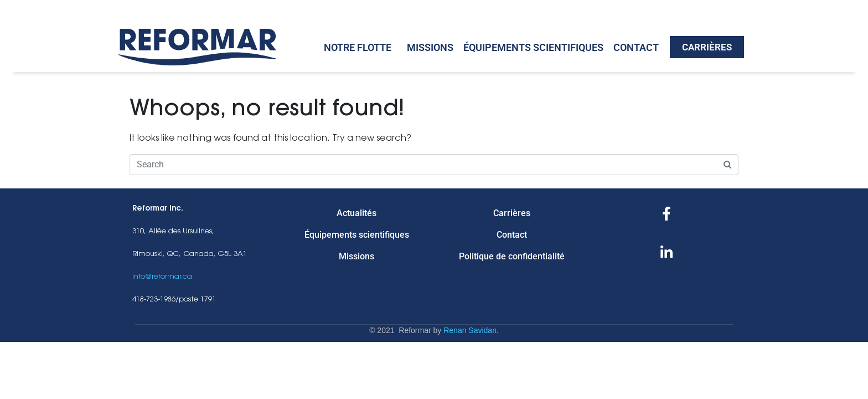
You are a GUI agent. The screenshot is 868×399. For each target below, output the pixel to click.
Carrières (512, 213)
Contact (636, 47)
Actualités (356, 213)
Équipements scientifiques (533, 47)
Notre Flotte (358, 47)
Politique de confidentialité (512, 256)
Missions (430, 47)
